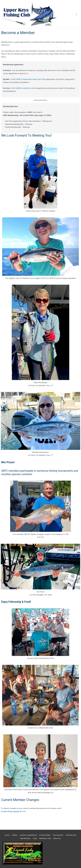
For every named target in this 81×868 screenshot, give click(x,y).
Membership (25, 838)
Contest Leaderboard (28, 835)
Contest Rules (45, 835)
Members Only (45, 838)
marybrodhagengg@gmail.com (13, 811)
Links (35, 838)
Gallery (15, 835)
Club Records (71, 835)
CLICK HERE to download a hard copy (26, 79)
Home (7, 835)
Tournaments (58, 835)
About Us (57, 838)
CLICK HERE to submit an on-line (24, 88)
